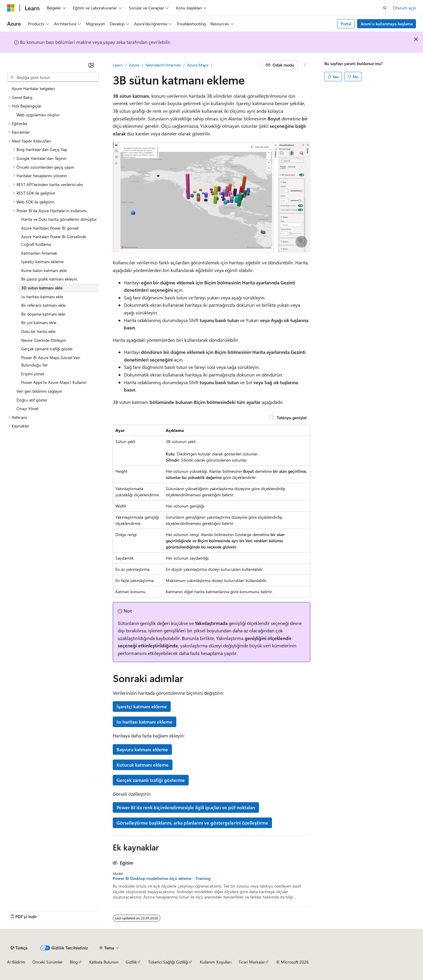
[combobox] (53, 77)
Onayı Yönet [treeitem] (28, 408)
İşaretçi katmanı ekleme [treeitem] (42, 262)
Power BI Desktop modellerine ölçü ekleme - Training (162, 878)
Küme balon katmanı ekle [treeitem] (44, 270)
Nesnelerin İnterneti (163, 65)
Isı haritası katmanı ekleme (145, 722)
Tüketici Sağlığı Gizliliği (168, 962)
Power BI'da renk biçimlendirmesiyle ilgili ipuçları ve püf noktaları (186, 807)
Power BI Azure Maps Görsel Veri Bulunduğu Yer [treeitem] (51, 361)
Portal (346, 24)
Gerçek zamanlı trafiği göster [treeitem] (47, 349)
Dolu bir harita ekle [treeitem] (38, 331)
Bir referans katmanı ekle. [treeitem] (44, 305)
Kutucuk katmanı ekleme (143, 765)
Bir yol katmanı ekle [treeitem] (39, 322)
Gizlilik (131, 962)
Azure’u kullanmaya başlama (387, 24)
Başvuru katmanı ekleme (142, 749)
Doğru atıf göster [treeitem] (32, 400)
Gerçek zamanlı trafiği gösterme (151, 780)
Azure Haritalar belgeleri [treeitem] (33, 88)
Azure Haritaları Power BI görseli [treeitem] (50, 228)
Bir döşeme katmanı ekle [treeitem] (43, 314)
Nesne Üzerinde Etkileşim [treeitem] (44, 340)
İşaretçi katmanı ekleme (142, 706)
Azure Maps (198, 65)
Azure (134, 65)
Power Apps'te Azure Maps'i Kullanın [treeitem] (54, 382)
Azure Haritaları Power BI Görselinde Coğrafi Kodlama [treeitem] (54, 240)
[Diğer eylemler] (305, 65)
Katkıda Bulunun (104, 962)
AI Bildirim (16, 962)
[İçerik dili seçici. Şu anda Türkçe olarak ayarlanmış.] (19, 948)
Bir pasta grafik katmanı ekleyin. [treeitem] (50, 279)
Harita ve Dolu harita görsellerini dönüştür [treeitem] (59, 219)
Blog (74, 962)
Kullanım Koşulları (216, 962)
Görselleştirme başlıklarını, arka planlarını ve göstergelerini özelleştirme (192, 823)
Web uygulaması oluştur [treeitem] (38, 115)
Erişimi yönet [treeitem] (33, 374)
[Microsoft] (11, 8)
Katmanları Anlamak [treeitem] (39, 253)
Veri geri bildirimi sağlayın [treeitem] (39, 391)
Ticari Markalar (252, 962)
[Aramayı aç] (385, 8)
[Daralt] (91, 65)
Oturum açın (404, 8)
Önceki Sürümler (48, 962)
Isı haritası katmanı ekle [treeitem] (42, 297)
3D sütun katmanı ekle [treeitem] (42, 288)
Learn (118, 65)
